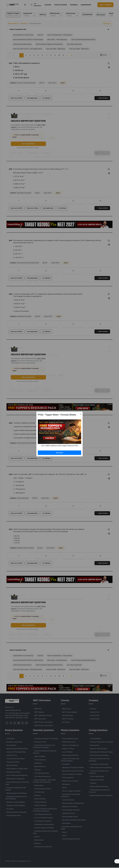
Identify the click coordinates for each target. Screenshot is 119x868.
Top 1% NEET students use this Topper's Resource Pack (59, 446)
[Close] (81, 414)
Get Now (59, 453)
